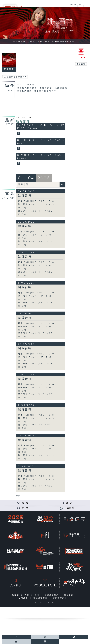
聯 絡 (25, 508)
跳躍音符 (23, 122)
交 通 (25, 503)
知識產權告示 (52, 595)
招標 (37, 595)
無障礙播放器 (41, 598)
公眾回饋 (69, 508)
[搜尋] (80, 4)
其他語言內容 (60, 598)
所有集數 (9, 69)
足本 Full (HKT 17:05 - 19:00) (37, 201)
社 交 (69, 503)
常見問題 (69, 595)
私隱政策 (24, 598)
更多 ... (19, 496)
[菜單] (87, 4)
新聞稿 (16, 595)
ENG (72, 5)
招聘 (27, 595)
